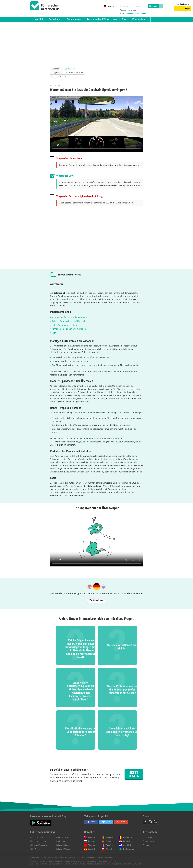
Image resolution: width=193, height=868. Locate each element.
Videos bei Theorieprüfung (40, 845)
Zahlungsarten (148, 841)
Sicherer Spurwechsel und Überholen (69, 321)
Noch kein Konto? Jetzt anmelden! (133, 14)
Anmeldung (55, 19)
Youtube (155, 822)
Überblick (38, 19)
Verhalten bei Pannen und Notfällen (69, 329)
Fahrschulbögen (63, 845)
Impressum (91, 857)
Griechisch (127, 845)
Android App (148, 837)
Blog (125, 19)
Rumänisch (127, 837)
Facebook (145, 822)
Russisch (92, 841)
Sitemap (146, 845)
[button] (91, 822)
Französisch (110, 845)
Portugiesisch (111, 841)
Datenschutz (35, 857)
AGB (84, 857)
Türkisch (91, 845)
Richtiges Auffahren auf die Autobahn (70, 317)
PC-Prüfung (61, 841)
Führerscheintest (36, 837)
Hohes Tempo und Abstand (65, 325)
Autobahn (72, 69)
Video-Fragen (35, 849)
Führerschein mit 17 (64, 837)
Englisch (91, 837)
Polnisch (109, 849)
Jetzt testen (134, 774)
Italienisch (109, 837)
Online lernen (74, 19)
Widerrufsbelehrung (48, 857)
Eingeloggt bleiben (129, 10)
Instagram (150, 822)
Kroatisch (127, 841)
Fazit (54, 333)
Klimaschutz (139, 19)
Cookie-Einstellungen (105, 857)
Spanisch (92, 849)
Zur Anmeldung (96, 600)
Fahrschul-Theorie (63, 849)
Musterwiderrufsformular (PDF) (69, 857)
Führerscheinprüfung (38, 841)
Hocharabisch (128, 849)
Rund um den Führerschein (102, 19)
